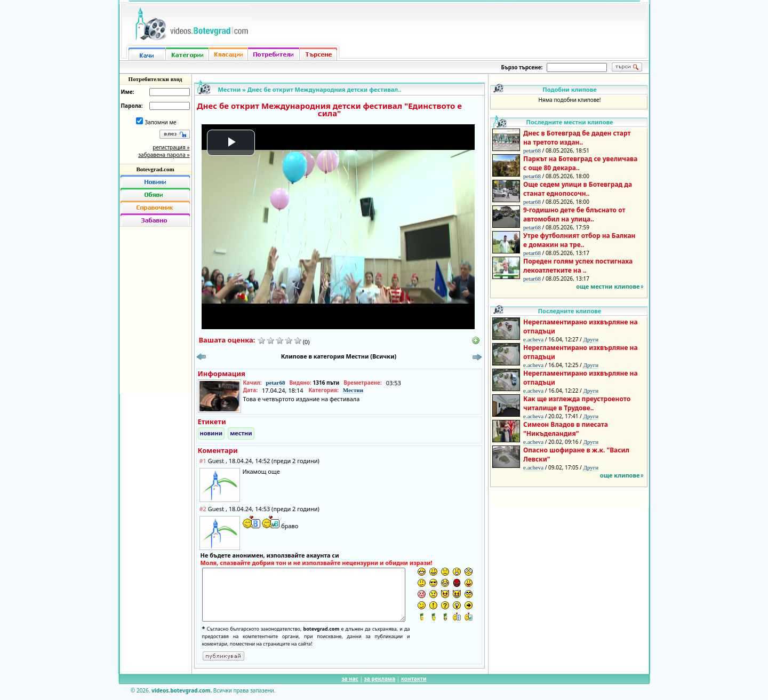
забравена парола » (164, 155)
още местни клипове (608, 286)
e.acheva (533, 339)
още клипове (620, 475)
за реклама (380, 679)
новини (211, 433)
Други (591, 339)
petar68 (275, 383)
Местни (230, 89)
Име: (128, 92)
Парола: (132, 106)
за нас (350, 679)
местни (241, 433)
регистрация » (171, 147)
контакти (414, 679)
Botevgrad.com (155, 169)
